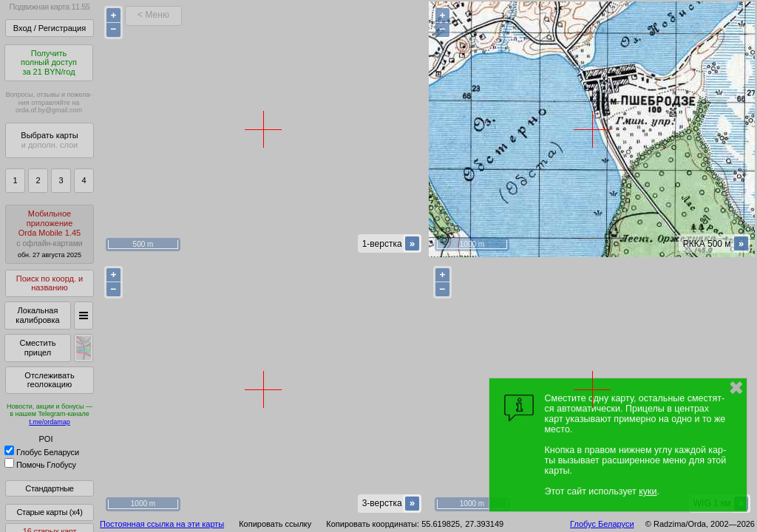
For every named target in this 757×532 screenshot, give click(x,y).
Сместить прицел (37, 348)
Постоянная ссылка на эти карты (162, 524)
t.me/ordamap (50, 422)
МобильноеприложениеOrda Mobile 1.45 (50, 234)
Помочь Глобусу (40, 465)
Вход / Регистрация (50, 28)
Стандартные (49, 488)
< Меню (153, 15)
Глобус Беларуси (42, 452)
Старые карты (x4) (49, 512)
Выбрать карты (49, 140)
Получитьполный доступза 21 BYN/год (49, 62)
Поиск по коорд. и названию (50, 283)
